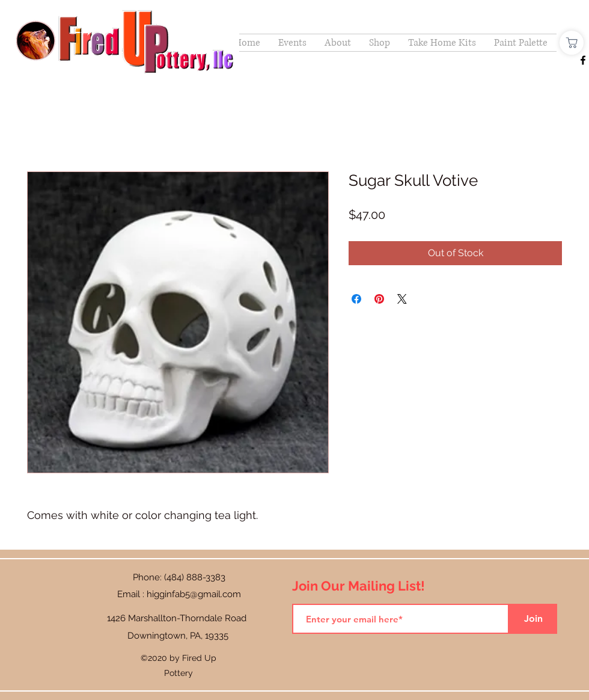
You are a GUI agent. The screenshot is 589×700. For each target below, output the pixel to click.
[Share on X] (402, 299)
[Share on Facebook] (356, 299)
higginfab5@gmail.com (194, 594)
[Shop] (572, 43)
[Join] (533, 619)
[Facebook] (583, 60)
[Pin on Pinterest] (379, 299)
